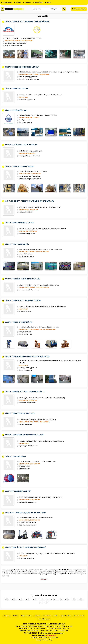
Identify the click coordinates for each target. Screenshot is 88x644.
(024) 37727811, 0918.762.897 (29, 287)
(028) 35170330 (24, 464)
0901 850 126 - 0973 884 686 (28, 231)
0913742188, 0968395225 (27, 153)
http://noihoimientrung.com (28, 525)
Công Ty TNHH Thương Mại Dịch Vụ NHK (20, 413)
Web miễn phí (38, 2)
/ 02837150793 (28, 41)
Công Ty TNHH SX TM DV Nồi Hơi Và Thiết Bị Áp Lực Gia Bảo (27, 357)
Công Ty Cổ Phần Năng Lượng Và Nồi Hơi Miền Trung (25, 513)
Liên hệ (48, 2)
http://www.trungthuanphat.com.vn (30, 179)
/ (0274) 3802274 (44, 422)
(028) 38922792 (24, 443)
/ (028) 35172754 (35, 464)
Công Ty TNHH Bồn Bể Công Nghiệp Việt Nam (22, 67)
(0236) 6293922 (24, 520)
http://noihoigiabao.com (27, 370)
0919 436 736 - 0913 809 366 (28, 400)
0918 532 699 (24, 556)
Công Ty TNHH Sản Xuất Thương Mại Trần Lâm (23, 301)
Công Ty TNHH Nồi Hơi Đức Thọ (17, 89)
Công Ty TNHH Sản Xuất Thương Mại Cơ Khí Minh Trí (25, 547)
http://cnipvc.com (25, 469)
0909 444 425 (24, 309)
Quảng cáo (27, 2)
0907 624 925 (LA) (25, 174)
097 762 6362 (24, 97)
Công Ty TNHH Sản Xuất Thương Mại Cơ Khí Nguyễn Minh (27, 22)
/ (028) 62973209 (50, 329)
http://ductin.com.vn (26, 334)
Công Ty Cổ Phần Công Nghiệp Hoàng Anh (21, 145)
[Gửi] (64, 9)
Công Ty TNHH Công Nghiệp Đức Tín (18, 322)
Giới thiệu (17, 2)
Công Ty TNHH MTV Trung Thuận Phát (20, 166)
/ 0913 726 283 (34, 117)
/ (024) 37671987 (35, 500)
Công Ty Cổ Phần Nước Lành (16, 110)
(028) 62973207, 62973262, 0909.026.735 (32, 329)
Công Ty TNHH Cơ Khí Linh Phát (17, 244)
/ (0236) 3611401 (35, 520)
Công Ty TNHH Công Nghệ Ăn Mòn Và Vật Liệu (22, 279)
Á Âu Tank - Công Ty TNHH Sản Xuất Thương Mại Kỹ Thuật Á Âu (29, 201)
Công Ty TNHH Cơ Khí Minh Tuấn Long (19, 223)
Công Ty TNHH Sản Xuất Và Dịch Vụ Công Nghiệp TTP (25, 392)
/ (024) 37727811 (44, 287)
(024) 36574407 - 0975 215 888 (29, 74)
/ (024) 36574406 (44, 74)
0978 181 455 (24, 365)
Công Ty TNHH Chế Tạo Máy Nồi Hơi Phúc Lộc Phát (24, 435)
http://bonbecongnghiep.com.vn (29, 79)
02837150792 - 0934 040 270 (14, 41)
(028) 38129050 (24, 117)
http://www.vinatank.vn (27, 257)
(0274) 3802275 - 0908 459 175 (29, 422)
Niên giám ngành (6, 2)
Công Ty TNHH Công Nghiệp (15, 456)
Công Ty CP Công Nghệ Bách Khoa (18, 491)
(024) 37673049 (24, 500)
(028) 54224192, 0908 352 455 (29, 252)
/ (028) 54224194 (43, 252)
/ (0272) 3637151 (36, 174)
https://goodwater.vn (26, 122)
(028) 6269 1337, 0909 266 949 (29, 210)
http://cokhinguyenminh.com (14, 46)
